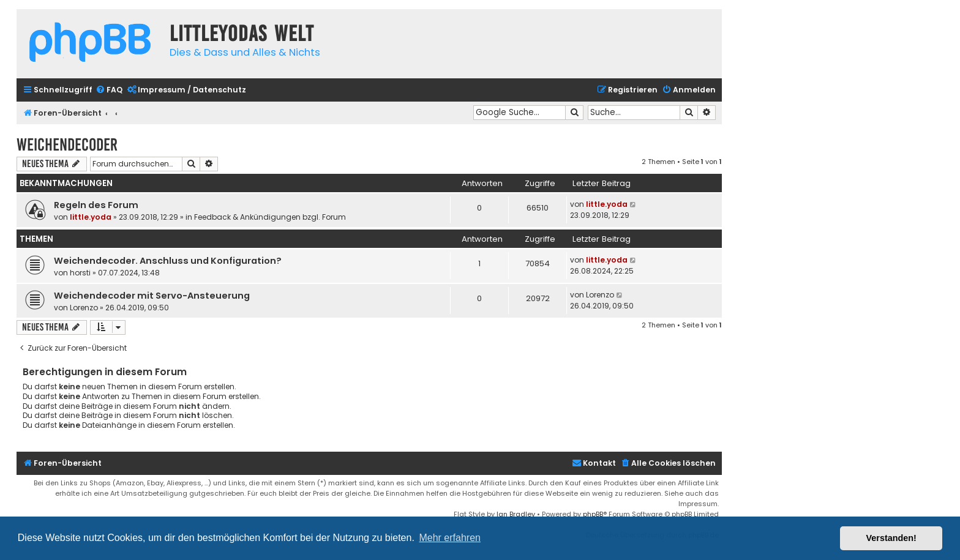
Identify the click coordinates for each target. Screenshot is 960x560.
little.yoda (91, 217)
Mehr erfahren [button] (450, 538)
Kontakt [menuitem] (594, 463)
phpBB (593, 514)
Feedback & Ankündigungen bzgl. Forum (270, 217)
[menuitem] (109, 90)
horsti (80, 273)
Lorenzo (84, 308)
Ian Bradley (516, 514)
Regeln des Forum (96, 205)
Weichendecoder (67, 145)
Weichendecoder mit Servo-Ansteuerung (152, 296)
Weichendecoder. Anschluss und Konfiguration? (168, 261)
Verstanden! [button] (891, 538)
